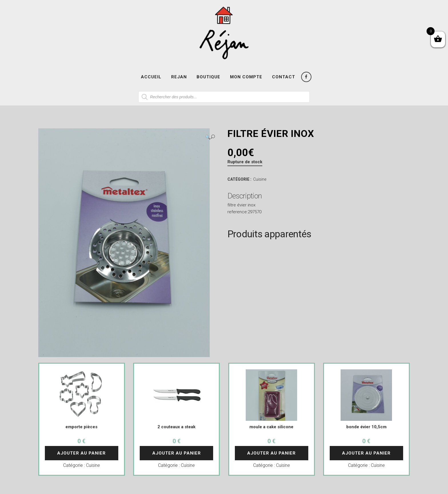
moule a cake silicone (271, 427)
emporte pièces (81, 427)
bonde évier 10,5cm (366, 427)
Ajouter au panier (81, 453)
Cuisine (260, 179)
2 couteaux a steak (176, 427)
